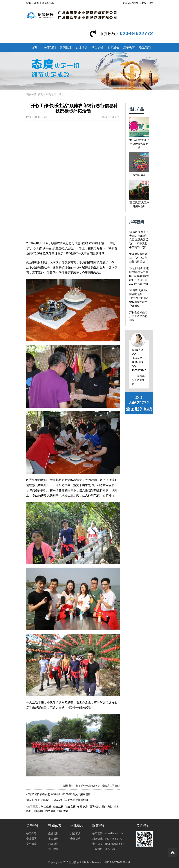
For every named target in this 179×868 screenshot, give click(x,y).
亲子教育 (129, 48)
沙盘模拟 (63, 811)
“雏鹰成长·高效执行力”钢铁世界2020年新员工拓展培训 (59, 794)
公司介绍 (31, 833)
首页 (34, 48)
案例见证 (66, 48)
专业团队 (31, 839)
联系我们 (145, 48)
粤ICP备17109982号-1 (117, 862)
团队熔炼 (95, 807)
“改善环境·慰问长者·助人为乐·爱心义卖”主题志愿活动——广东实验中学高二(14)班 (139, 240)
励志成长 (58, 807)
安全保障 (31, 844)
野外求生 (107, 807)
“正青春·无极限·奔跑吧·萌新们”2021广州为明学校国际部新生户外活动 (139, 298)
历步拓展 (74, 862)
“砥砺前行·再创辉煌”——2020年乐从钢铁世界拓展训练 (57, 800)
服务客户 (75, 833)
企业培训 (82, 48)
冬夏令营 (82, 807)
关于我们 (50, 48)
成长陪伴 (38, 811)
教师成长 (113, 48)
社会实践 (70, 807)
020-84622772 (136, 33)
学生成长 (97, 48)
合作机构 (75, 839)
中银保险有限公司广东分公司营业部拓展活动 (138, 258)
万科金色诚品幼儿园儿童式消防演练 (138, 316)
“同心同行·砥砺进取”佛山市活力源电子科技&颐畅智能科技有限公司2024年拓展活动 (139, 276)
